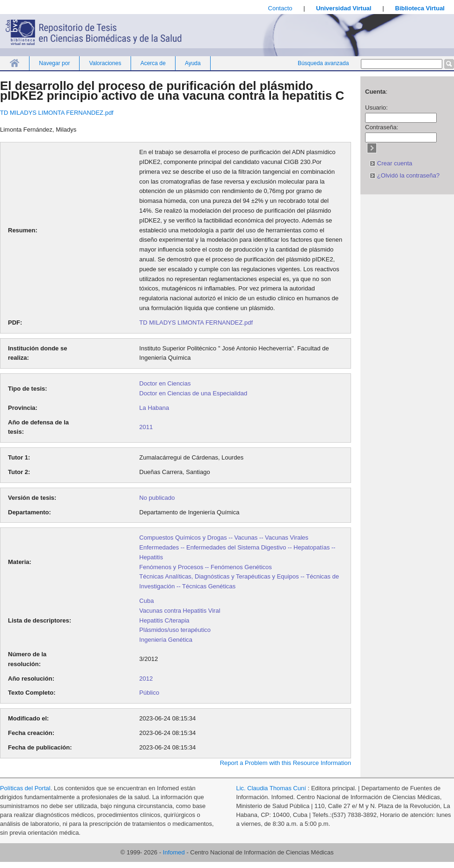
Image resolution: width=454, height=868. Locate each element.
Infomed (174, 852)
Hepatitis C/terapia (165, 620)
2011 (146, 427)
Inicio (15, 63)
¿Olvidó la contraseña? (405, 175)
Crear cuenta (391, 163)
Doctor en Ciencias (165, 383)
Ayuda (193, 63)
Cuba (147, 601)
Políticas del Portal (25, 788)
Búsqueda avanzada (323, 63)
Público (150, 693)
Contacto (280, 8)
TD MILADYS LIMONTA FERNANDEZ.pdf (57, 113)
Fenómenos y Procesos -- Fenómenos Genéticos (206, 567)
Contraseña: (382, 127)
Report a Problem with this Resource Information (286, 763)
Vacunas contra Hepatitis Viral (180, 611)
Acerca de (153, 63)
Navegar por (54, 63)
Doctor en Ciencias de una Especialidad (194, 393)
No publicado (157, 498)
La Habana (154, 408)
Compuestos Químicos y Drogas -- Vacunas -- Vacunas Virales (224, 538)
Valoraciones (105, 63)
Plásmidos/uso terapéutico (175, 630)
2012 (146, 679)
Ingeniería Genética (166, 640)
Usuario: (376, 108)
